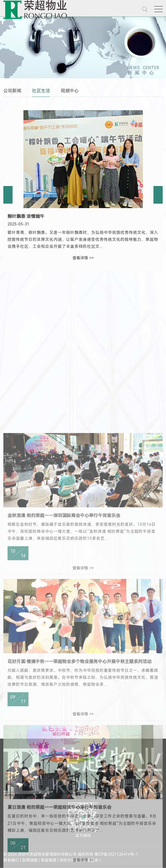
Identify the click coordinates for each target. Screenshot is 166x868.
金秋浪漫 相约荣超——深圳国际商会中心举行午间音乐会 (64, 631)
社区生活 (41, 91)
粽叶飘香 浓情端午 (26, 216)
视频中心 (70, 91)
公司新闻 (12, 91)
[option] (83, 187)
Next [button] (158, 195)
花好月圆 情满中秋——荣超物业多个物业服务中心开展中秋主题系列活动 (80, 777)
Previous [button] (8, 195)
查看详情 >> (83, 258)
